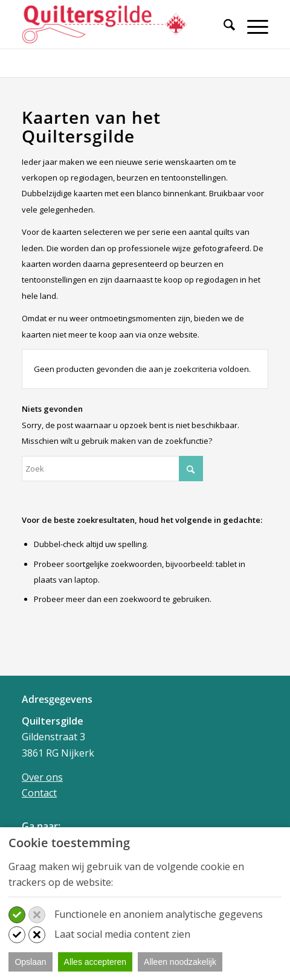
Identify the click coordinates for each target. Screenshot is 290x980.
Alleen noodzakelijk (180, 962)
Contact (39, 793)
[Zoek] (223, 27)
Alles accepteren (95, 962)
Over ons (42, 777)
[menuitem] (223, 32)
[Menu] (252, 27)
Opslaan (30, 962)
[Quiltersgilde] (120, 24)
